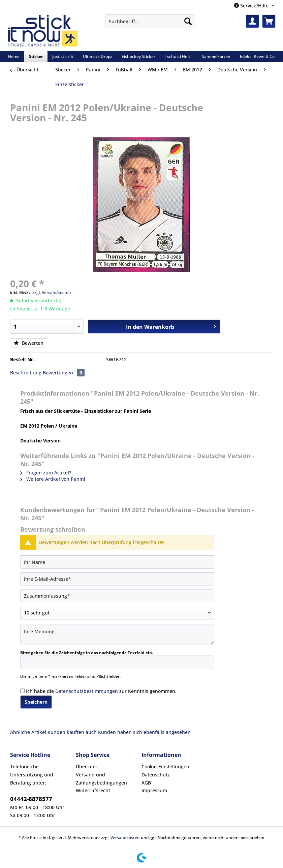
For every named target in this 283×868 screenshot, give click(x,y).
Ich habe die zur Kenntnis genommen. (101, 691)
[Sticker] (36, 56)
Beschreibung (26, 373)
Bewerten (29, 343)
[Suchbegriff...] (150, 21)
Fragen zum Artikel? (46, 473)
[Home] (14, 56)
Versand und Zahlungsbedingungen (101, 779)
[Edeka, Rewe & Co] (257, 56)
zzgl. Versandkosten (52, 292)
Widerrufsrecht (93, 790)
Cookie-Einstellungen (165, 766)
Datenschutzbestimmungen (87, 691)
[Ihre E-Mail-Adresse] (117, 579)
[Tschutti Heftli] (179, 56)
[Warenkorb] (269, 21)
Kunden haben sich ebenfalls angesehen (144, 732)
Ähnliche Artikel (28, 732)
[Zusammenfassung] (117, 596)
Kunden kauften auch (72, 732)
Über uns (86, 766)
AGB (146, 783)
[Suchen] (188, 21)
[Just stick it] (63, 56)
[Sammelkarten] (216, 56)
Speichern (36, 702)
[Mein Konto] (252, 21)
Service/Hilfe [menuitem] (252, 6)
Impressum (154, 790)
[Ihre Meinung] (117, 635)
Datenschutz (156, 775)
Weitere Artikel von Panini (53, 479)
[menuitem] (150, 24)
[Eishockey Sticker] (138, 56)
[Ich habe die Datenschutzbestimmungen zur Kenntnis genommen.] (22, 691)
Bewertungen (64, 373)
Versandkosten (125, 838)
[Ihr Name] (117, 562)
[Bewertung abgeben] (117, 613)
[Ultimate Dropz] (98, 56)
